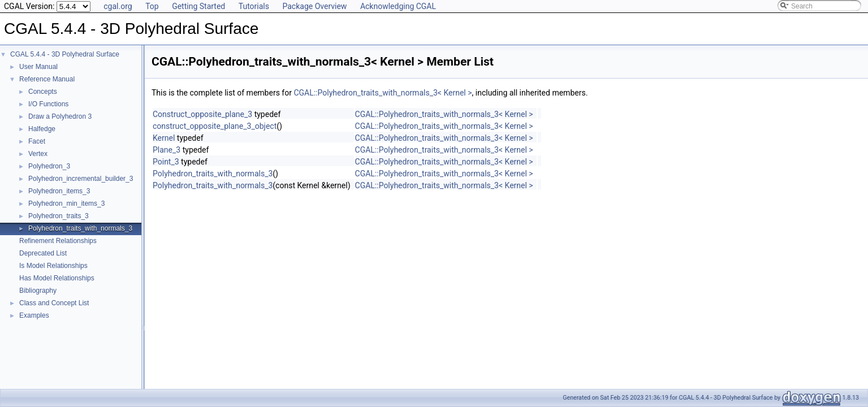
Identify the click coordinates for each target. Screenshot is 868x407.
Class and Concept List (54, 303)
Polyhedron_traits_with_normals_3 (80, 228)
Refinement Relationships (58, 241)
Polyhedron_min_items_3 (66, 203)
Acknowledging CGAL (398, 6)
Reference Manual (47, 79)
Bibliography (38, 291)
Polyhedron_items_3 (59, 191)
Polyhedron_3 (49, 166)
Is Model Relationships (53, 266)
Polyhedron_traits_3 (59, 216)
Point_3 (166, 162)
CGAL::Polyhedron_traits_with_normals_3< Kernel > (383, 93)
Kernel (164, 138)
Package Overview (314, 6)
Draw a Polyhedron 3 (60, 116)
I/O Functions (48, 104)
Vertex (38, 154)
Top (152, 6)
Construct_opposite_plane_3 (202, 114)
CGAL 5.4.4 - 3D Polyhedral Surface (65, 54)
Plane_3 (167, 150)
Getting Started (198, 6)
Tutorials (254, 6)
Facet (37, 141)
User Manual (38, 67)
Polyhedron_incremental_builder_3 (81, 179)
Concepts (43, 92)
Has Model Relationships (57, 278)
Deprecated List (43, 253)
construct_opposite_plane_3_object (215, 126)
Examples (34, 315)
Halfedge (42, 129)
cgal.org (118, 6)
